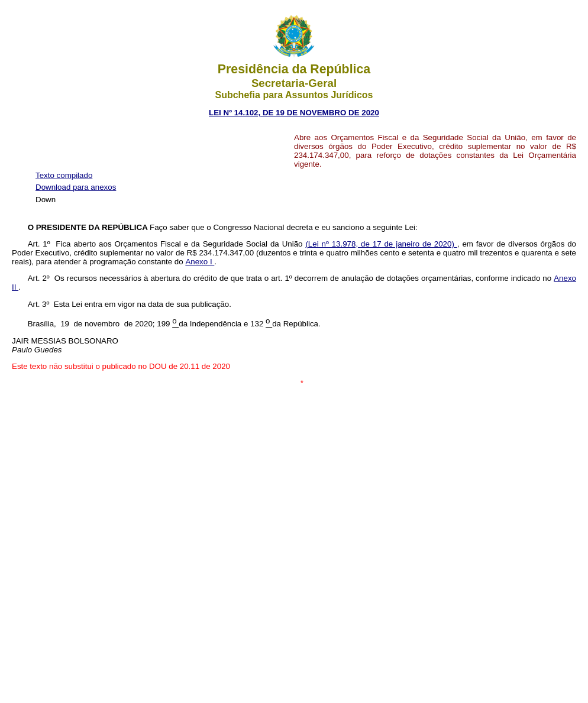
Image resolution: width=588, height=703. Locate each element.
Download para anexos (76, 187)
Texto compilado (64, 175)
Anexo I (200, 262)
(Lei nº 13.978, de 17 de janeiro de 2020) (381, 244)
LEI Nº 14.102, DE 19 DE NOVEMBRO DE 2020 (294, 113)
